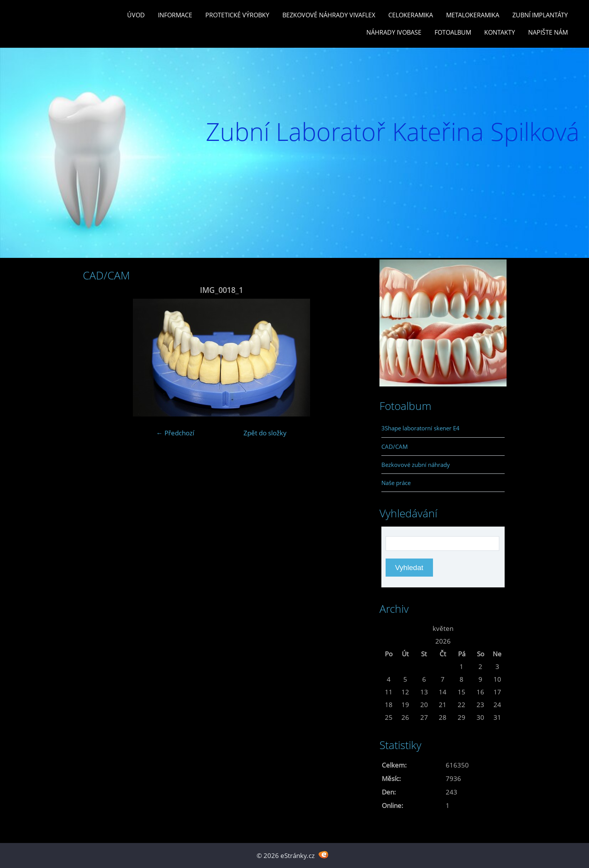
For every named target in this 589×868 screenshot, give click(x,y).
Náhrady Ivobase (394, 32)
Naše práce (396, 483)
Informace (175, 15)
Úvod (136, 15)
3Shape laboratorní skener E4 (420, 428)
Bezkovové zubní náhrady (416, 465)
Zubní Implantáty (540, 15)
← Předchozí (175, 433)
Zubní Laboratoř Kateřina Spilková (393, 131)
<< (389, 628)
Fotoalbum (453, 32)
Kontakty (500, 32)
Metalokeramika (473, 15)
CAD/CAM (395, 447)
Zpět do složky (265, 433)
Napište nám (548, 32)
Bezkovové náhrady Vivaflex (329, 15)
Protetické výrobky (237, 15)
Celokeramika (411, 15)
